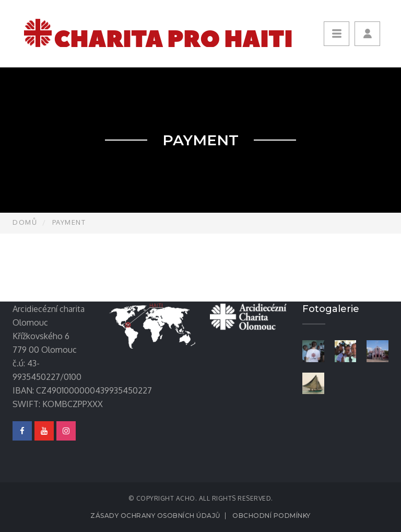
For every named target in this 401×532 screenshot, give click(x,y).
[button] (367, 34)
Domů (25, 222)
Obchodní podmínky (272, 516)
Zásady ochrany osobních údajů (155, 516)
